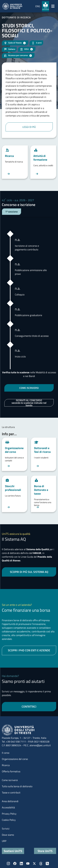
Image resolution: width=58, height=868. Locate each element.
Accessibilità (8, 807)
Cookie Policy (9, 820)
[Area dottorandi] (45, 6)
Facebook (15, 863)
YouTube (28, 863)
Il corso (6, 753)
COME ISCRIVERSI (29, 388)
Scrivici (6, 829)
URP (4, 841)
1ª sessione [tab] (11, 212)
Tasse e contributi (11, 793)
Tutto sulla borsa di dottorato (17, 786)
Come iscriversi (10, 780)
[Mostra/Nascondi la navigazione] (53, 6)
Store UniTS (45, 851)
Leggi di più (29, 127)
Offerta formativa (11, 771)
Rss (47, 863)
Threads (41, 863)
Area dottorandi (10, 801)
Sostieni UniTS (13, 851)
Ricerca (6, 765)
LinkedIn (21, 863)
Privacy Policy (9, 814)
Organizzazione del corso (15, 759)
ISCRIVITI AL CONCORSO (29, 403)
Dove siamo (8, 835)
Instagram (8, 863)
